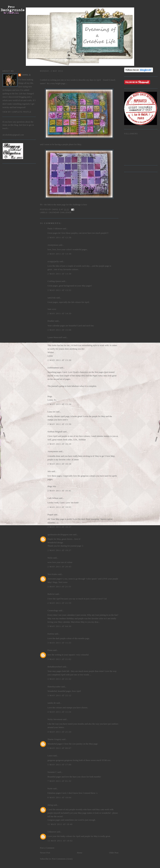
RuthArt (51, 594)
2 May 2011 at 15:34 (59, 404)
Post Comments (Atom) (62, 859)
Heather (51, 321)
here (85, 205)
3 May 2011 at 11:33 (59, 643)
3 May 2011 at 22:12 (59, 695)
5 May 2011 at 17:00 (59, 765)
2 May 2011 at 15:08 (59, 330)
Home (80, 853)
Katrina (51, 634)
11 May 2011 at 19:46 (60, 824)
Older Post (114, 853)
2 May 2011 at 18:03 (59, 507)
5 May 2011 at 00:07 (59, 748)
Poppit (50, 515)
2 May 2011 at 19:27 (59, 550)
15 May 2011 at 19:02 (60, 841)
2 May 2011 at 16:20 (59, 444)
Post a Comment (47, 848)
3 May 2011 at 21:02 (59, 659)
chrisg (50, 805)
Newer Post (45, 853)
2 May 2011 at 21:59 (59, 603)
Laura (50, 756)
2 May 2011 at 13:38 (59, 254)
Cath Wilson (53, 498)
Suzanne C (52, 772)
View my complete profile (17, 112)
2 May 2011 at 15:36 (59, 424)
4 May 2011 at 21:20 (59, 732)
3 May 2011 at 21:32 (59, 679)
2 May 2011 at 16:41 (59, 491)
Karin (50, 788)
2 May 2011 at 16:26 (59, 464)
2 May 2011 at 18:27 (59, 527)
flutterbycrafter (54, 687)
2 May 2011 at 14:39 (59, 313)
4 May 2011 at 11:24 (59, 712)
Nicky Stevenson (55, 719)
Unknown (52, 832)
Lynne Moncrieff (55, 337)
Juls (49, 471)
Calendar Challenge (60, 213)
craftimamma (53, 368)
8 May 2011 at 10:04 (59, 797)
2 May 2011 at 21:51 (59, 587)
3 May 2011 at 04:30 (59, 626)
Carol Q (26, 75)
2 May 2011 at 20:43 (59, 567)
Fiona (50, 650)
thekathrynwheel (55, 667)
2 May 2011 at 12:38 (59, 237)
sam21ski (52, 298)
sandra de (52, 703)
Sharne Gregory (54, 739)
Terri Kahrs (52, 574)
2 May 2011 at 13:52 (59, 290)
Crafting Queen (54, 281)
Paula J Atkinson (55, 228)
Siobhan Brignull (55, 432)
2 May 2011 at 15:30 (59, 360)
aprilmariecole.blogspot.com (60, 534)
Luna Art (51, 412)
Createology (53, 610)
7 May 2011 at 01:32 (59, 781)
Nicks (50, 558)
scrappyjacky (53, 261)
